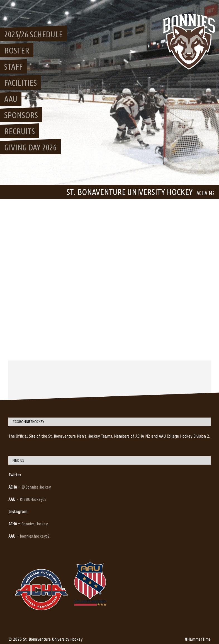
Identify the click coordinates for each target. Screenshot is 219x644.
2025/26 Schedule (33, 34)
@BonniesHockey (36, 487)
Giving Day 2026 (30, 147)
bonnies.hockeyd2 (35, 536)
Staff (13, 67)
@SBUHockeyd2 (33, 499)
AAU (11, 99)
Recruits (20, 131)
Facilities (20, 83)
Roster (17, 50)
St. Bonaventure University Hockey (130, 192)
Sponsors (21, 115)
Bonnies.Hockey (35, 524)
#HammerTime (198, 639)
